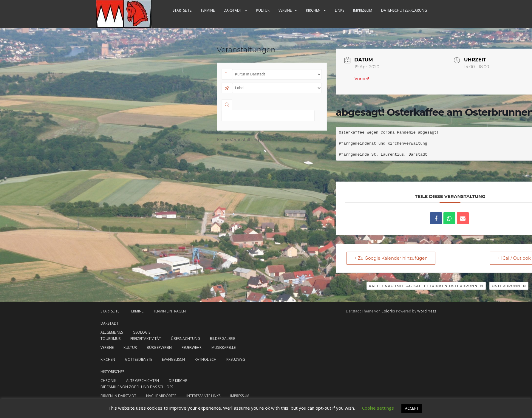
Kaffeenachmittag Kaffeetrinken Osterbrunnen (426, 286)
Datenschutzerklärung (404, 10)
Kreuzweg (236, 360)
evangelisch (173, 360)
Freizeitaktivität (146, 339)
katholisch (206, 360)
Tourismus (110, 339)
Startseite (182, 10)
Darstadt (233, 10)
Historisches (112, 372)
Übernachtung (185, 339)
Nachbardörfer (161, 396)
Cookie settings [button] (378, 408)
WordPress (427, 311)
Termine (208, 10)
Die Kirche (178, 381)
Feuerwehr (192, 348)
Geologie (141, 333)
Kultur (263, 10)
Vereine (285, 10)
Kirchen (313, 10)
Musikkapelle (224, 348)
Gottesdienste (139, 360)
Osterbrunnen (509, 286)
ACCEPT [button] (412, 408)
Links (340, 10)
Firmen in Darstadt (118, 396)
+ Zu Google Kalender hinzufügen (393, 258)
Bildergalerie (222, 339)
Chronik (108, 381)
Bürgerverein (159, 348)
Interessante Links (203, 396)
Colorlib (388, 311)
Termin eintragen (170, 311)
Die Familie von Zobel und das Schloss (137, 387)
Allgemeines (112, 333)
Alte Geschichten (143, 381)
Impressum (363, 10)
